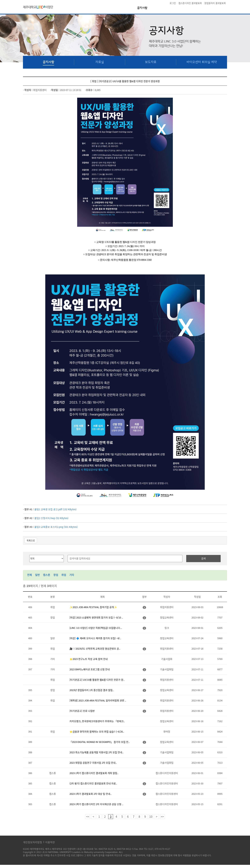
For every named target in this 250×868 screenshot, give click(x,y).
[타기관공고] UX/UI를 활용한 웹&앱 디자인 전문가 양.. (97, 680)
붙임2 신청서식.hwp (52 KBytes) (51, 518)
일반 (37, 575)
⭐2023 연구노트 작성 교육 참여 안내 (89, 659)
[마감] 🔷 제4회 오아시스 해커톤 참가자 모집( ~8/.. (95, 638)
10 (151, 817)
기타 (72, 575)
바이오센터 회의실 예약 (202, 62)
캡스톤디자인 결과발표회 (190, 3)
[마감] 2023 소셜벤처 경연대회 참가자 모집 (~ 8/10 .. (96, 617)
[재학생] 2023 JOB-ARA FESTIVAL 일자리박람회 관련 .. (98, 700)
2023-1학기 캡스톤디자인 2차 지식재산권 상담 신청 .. (96, 804)
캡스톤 (47, 575)
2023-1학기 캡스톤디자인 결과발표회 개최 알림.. (94, 773)
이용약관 (50, 842)
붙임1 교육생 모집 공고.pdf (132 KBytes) (55, 509)
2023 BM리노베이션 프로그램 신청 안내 (90, 669)
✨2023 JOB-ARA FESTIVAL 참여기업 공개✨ (93, 607)
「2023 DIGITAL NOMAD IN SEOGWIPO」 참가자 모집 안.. (100, 742)
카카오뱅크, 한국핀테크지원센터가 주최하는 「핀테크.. (97, 721)
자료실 (100, 62)
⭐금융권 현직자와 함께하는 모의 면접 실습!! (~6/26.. (97, 732)
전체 (29, 575)
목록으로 (31, 540)
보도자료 (151, 62)
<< (88, 817)
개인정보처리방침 (33, 842)
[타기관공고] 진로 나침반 (82, 711)
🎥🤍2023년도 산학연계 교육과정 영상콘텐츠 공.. (95, 649)
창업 (56, 575)
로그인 (173, 3)
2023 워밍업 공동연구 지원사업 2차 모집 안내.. (93, 763)
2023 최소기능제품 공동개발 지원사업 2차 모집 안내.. (96, 752)
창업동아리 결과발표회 (215, 3)
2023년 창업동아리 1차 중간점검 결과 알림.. (92, 690)
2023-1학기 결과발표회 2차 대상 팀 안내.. (90, 794)
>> (162, 817)
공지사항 (142, 8)
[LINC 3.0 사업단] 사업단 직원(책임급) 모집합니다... (96, 628)
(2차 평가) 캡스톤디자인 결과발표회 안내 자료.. (93, 783)
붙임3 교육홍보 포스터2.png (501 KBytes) (56, 527)
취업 (64, 575)
